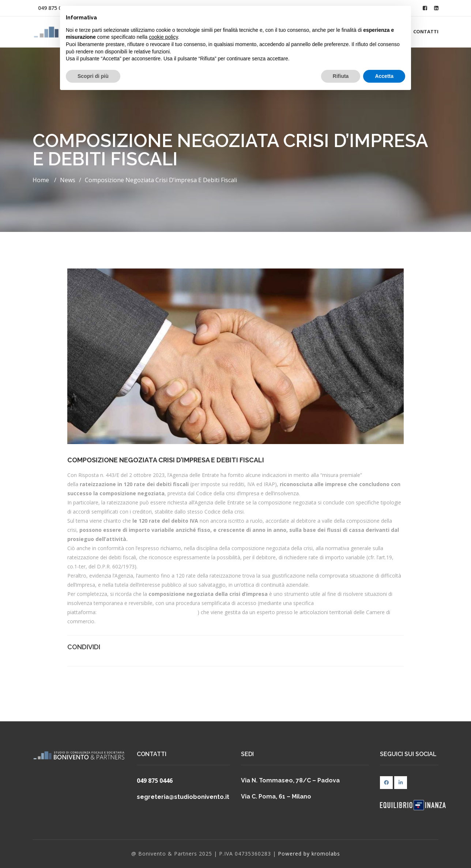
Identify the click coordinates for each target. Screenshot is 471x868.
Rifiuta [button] (341, 76)
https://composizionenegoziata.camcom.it (148, 612)
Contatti (426, 31)
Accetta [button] (384, 76)
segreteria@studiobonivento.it (183, 797)
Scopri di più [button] (93, 76)
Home (41, 180)
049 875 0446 (155, 781)
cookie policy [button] (163, 37)
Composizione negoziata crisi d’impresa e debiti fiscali (161, 180)
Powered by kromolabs (309, 854)
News (68, 180)
